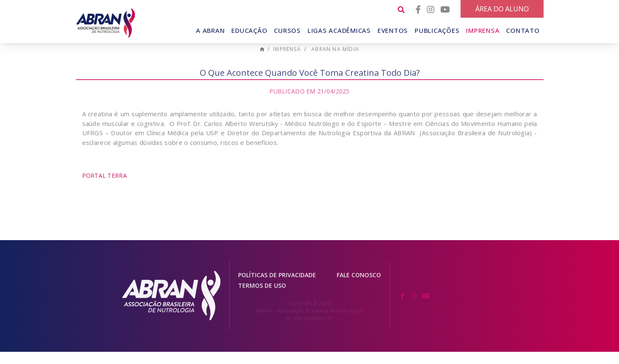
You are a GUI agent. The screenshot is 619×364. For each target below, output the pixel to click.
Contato (523, 30)
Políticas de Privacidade (277, 288)
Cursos (287, 30)
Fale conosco (359, 288)
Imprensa (483, 30)
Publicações (437, 30)
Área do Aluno (502, 9)
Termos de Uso (262, 298)
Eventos (393, 30)
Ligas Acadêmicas (339, 30)
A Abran (210, 30)
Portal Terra (105, 188)
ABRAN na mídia (335, 62)
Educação (249, 30)
